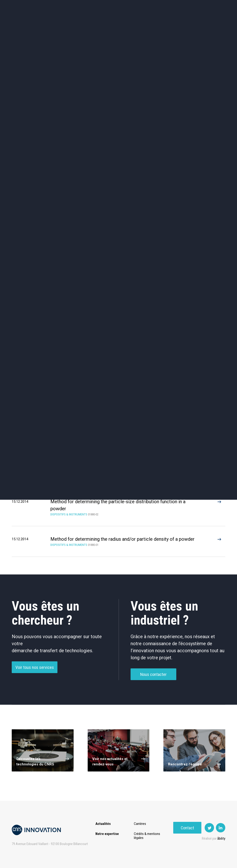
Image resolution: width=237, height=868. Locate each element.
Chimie (31, 163)
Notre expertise (107, 834)
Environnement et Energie (31, 143)
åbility (221, 838)
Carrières (141, 824)
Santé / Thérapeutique (206, 163)
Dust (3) (135, 405)
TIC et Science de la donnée (118, 143)
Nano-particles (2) (35, 405)
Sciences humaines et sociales (162, 143)
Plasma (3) (35, 422)
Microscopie (186, 356)
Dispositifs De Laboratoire (186, 339)
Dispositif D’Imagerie (135, 339)
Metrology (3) (186, 405)
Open (140, 17)
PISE (157, 17)
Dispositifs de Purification (85, 357)
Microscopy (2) (135, 422)
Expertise (46, 17)
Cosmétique (75, 143)
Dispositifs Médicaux (35, 356)
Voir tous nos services (35, 677)
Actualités (20, 17)
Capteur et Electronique (119, 163)
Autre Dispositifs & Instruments (35, 374)
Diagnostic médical (31, 183)
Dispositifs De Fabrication (85, 339)
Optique (118, 183)
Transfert (70, 17)
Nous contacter (153, 684)
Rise (123, 17)
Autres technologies (206, 183)
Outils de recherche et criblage (162, 183)
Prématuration (99, 17)
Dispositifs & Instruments (75, 163)
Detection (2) (85, 422)
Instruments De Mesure (135, 356)
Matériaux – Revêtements (75, 183)
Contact (35, 26)
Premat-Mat (180, 17)
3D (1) (186, 422)
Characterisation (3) (85, 405)
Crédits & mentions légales (148, 836)
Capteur (35, 339)
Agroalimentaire (206, 143)
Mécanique (162, 163)
